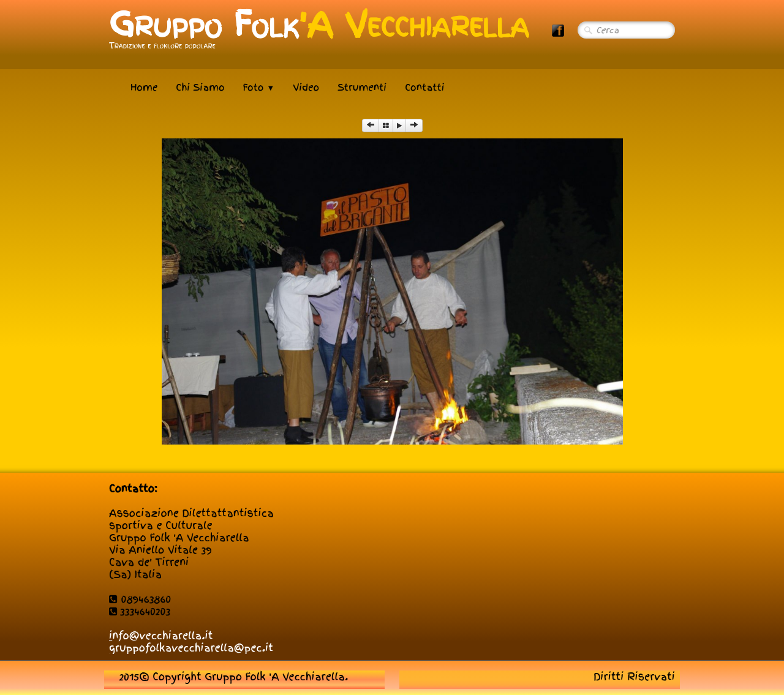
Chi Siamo (200, 88)
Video (306, 88)
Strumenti (362, 88)
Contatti (424, 88)
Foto (259, 88)
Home (144, 88)
